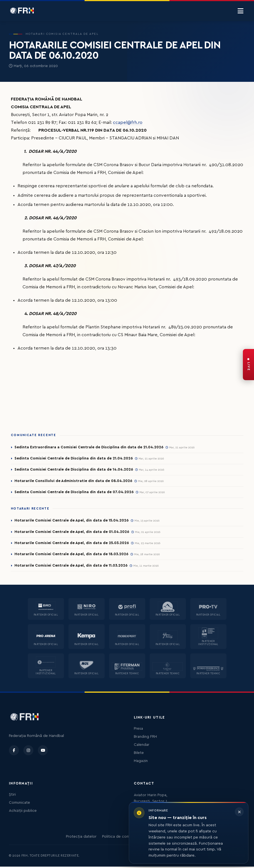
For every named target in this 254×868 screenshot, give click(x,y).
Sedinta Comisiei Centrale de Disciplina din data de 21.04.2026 (74, 458)
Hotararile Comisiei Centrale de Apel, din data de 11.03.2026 (71, 567)
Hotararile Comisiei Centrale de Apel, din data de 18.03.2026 (72, 555)
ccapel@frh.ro (128, 122)
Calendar (142, 746)
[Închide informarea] (239, 812)
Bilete (139, 754)
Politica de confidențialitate (126, 838)
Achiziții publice (23, 812)
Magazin (141, 762)
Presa (138, 730)
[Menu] (241, 11)
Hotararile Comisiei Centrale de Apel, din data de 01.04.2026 (72, 532)
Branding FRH (145, 738)
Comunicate (19, 804)
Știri (12, 796)
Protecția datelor (81, 838)
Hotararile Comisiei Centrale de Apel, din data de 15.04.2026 (72, 521)
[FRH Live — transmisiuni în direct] (248, 365)
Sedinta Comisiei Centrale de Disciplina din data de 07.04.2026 (74, 493)
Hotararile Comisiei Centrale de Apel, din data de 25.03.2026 (72, 544)
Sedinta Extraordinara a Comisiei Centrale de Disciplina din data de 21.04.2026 (89, 447)
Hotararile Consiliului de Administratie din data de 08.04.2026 (74, 481)
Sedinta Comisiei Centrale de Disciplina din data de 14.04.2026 (74, 470)
